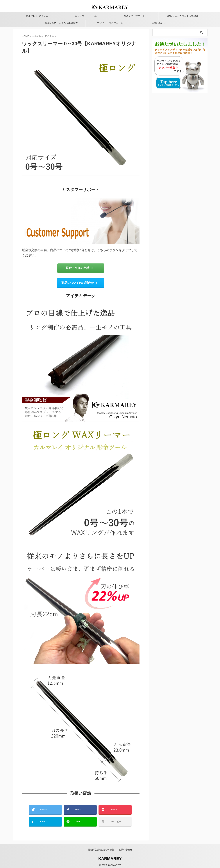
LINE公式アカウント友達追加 (183, 16)
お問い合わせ (159, 23)
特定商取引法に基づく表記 (101, 847)
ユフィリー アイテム (86, 16)
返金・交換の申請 (80, 268)
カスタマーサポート (134, 16)
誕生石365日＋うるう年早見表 (61, 23)
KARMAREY (110, 856)
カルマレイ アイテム (37, 16)
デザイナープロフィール (110, 23)
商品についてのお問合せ (80, 284)
